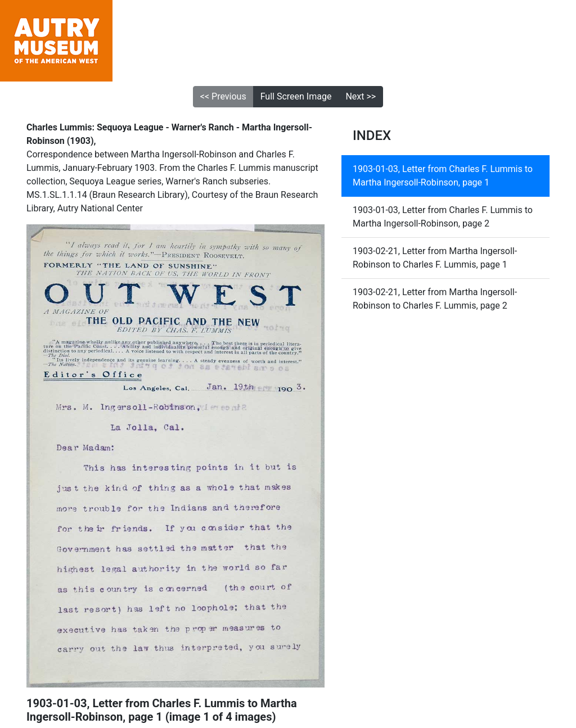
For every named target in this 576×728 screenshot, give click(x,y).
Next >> (361, 96)
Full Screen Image (296, 96)
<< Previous (223, 96)
